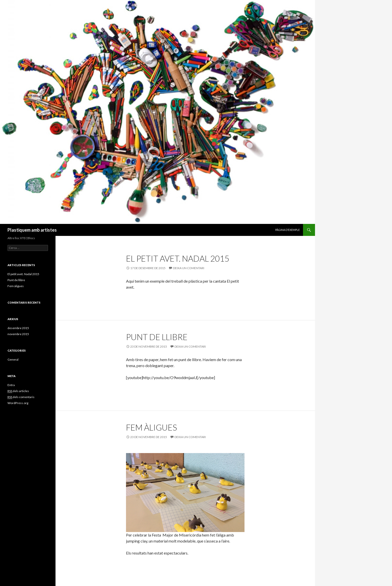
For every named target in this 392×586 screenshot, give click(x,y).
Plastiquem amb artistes (32, 230)
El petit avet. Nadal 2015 (178, 258)
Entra (11, 385)
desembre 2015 (18, 328)
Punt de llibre (157, 337)
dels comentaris (21, 397)
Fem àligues (151, 427)
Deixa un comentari (189, 268)
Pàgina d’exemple (287, 230)
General (13, 359)
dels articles (18, 391)
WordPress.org (18, 403)
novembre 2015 (18, 334)
